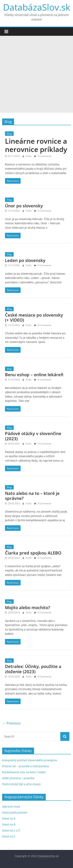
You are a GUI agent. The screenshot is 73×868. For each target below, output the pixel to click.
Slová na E (9, 836)
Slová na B (9, 824)
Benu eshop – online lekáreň (34, 374)
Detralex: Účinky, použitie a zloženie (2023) (33, 669)
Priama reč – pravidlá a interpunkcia (25, 766)
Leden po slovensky (25, 260)
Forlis (29, 156)
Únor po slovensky (24, 206)
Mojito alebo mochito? (28, 607)
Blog (9, 134)
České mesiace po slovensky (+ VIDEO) (34, 317)
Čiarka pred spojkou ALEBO (33, 553)
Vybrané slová (11, 807)
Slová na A (9, 818)
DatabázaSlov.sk (37, 7)
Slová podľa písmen (15, 813)
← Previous (11, 723)
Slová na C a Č (11, 830)
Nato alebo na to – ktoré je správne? (32, 496)
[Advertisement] (36, 74)
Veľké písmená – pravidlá (18, 778)
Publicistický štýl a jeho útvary (21, 784)
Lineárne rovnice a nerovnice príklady (36, 145)
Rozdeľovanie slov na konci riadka (24, 772)
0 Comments (43, 156)
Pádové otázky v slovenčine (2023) (33, 436)
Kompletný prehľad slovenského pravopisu (30, 760)
